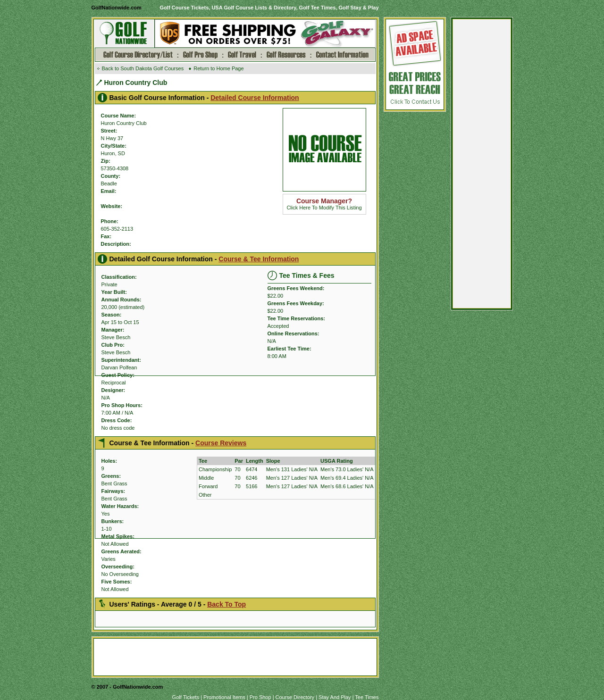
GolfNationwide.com (117, 8)
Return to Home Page (218, 68)
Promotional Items (224, 697)
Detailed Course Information (255, 98)
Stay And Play (335, 697)
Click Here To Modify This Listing (324, 204)
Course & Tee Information (259, 259)
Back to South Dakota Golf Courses (143, 68)
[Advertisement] (482, 166)
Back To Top (226, 604)
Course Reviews (221, 443)
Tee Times (367, 697)
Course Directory (295, 697)
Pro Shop (260, 697)
